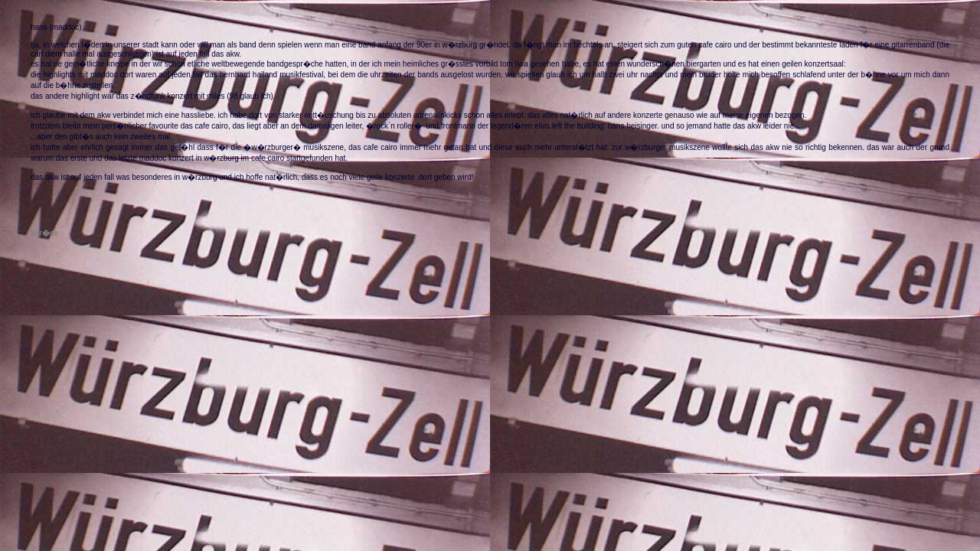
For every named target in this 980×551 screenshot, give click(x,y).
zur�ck (44, 233)
